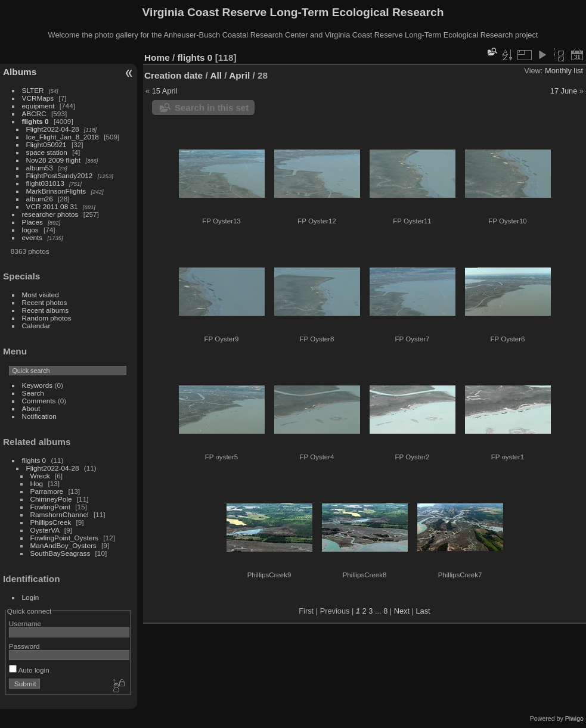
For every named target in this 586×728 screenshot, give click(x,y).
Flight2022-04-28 (53, 129)
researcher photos (50, 214)
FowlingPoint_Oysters (64, 538)
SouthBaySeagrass (61, 553)
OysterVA (45, 530)
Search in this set (212, 108)
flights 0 (35, 121)
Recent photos (45, 302)
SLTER (33, 90)
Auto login (29, 670)
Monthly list (564, 71)
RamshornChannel (60, 514)
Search (33, 393)
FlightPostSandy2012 (60, 175)
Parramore (47, 491)
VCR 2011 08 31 (52, 206)
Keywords (38, 385)
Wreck (40, 476)
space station (47, 152)
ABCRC (34, 113)
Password (24, 646)
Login (31, 597)
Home (157, 57)
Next (402, 611)
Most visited (41, 295)
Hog (37, 483)
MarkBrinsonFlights (56, 191)
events (32, 237)
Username (25, 623)
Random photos (47, 318)
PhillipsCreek (51, 522)
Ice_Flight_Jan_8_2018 (63, 137)
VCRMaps (38, 98)
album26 (40, 199)
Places (32, 222)
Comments (39, 401)
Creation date (173, 75)
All (216, 75)
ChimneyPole (51, 499)
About (31, 408)
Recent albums (45, 310)
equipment (38, 106)
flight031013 (45, 183)
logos (30, 230)
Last (423, 611)
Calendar (36, 326)
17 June (564, 91)
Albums (20, 72)
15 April (165, 91)
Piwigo (574, 718)
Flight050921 (46, 144)
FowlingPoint (50, 507)
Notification (39, 416)
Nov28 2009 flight (54, 160)
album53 (40, 168)
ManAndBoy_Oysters (63, 545)
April (239, 75)
